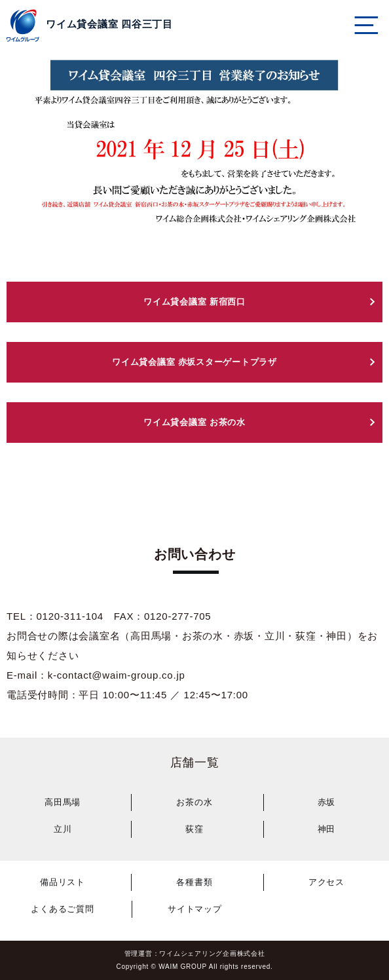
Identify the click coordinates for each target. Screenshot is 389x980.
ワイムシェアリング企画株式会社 (212, 953)
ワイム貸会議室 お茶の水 (194, 422)
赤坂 (327, 802)
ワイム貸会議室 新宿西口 (194, 302)
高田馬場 (63, 802)
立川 (63, 829)
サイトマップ (195, 909)
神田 (327, 829)
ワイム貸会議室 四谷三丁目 (109, 24)
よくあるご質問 (62, 909)
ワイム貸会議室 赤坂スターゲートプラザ (194, 362)
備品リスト (63, 882)
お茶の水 (194, 802)
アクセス (326, 882)
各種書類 (194, 882)
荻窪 (194, 829)
